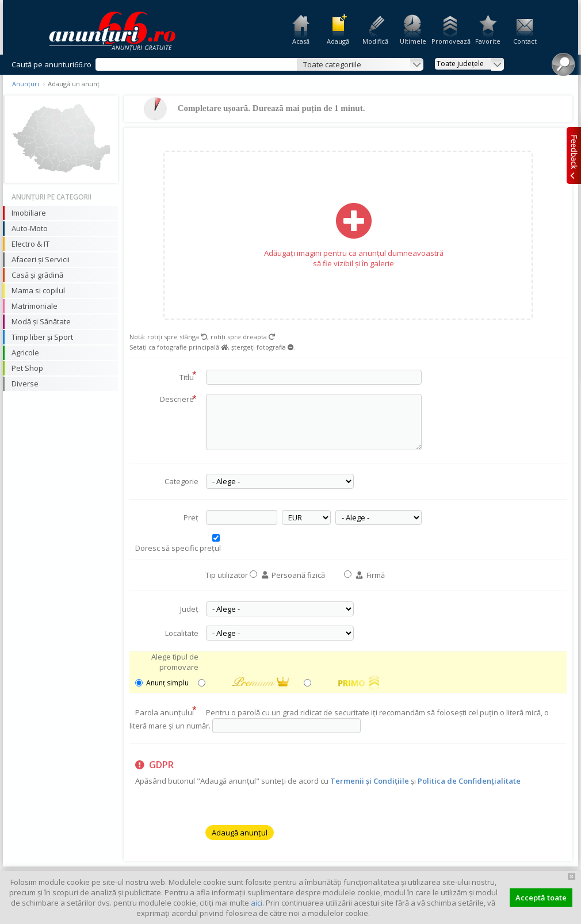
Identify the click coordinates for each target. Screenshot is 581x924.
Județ (189, 609)
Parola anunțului (166, 711)
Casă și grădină (37, 275)
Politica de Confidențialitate (469, 781)
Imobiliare (29, 213)
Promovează (450, 41)
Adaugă (338, 41)
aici (257, 903)
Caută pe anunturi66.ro (51, 64)
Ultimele (413, 41)
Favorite (488, 41)
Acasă (301, 41)
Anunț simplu (159, 683)
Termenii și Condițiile (370, 781)
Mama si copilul (38, 290)
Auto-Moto (30, 228)
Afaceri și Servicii (41, 259)
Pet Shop (27, 368)
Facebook (574, 195)
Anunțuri (26, 84)
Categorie (181, 481)
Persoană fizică (293, 575)
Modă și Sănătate (41, 321)
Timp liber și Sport (42, 337)
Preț (191, 517)
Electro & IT (30, 244)
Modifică (375, 41)
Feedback (574, 155)
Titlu (188, 375)
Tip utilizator (227, 575)
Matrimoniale (35, 306)
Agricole (25, 352)
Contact (525, 41)
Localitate (182, 633)
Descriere (178, 399)
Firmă (370, 575)
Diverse (25, 384)
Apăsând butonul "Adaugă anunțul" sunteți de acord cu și (328, 773)
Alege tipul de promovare (175, 662)
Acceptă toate (541, 898)
